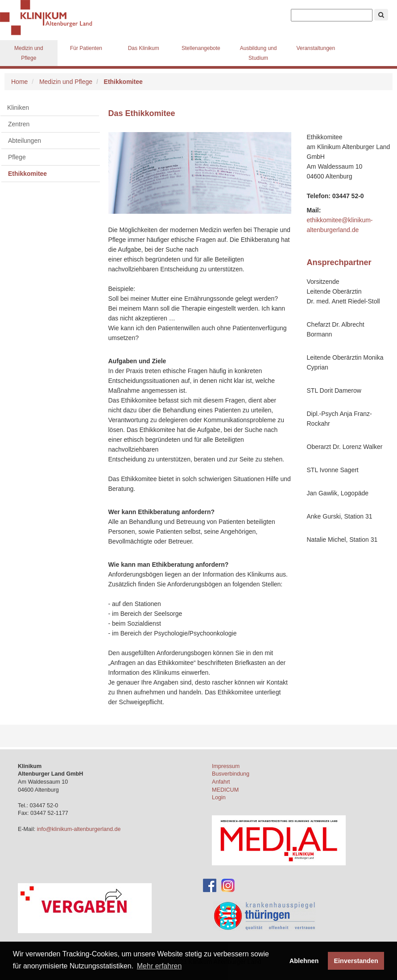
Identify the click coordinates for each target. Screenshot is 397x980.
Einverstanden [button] (356, 961)
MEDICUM (225, 790)
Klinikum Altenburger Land (49, 18)
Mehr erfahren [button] (159, 966)
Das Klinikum (144, 48)
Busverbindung (231, 774)
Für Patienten (86, 48)
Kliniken (18, 108)
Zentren (19, 124)
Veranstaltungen (316, 48)
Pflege (17, 157)
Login (219, 797)
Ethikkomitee (27, 174)
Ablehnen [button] (304, 961)
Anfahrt (221, 782)
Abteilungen (25, 141)
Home (19, 82)
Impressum (226, 766)
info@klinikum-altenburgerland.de (80, 829)
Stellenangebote (201, 48)
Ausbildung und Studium (258, 53)
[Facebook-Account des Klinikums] (210, 885)
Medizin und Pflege (29, 53)
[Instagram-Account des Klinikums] (228, 885)
